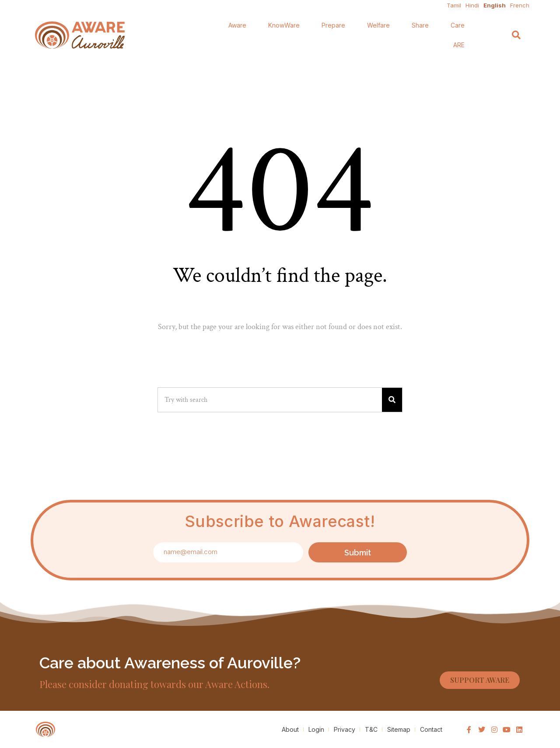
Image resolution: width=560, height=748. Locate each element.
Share (420, 25)
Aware (237, 25)
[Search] (516, 35)
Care (458, 25)
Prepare (333, 25)
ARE (459, 45)
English (495, 5)
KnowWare (284, 25)
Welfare (378, 25)
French (520, 5)
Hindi (472, 5)
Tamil (454, 5)
